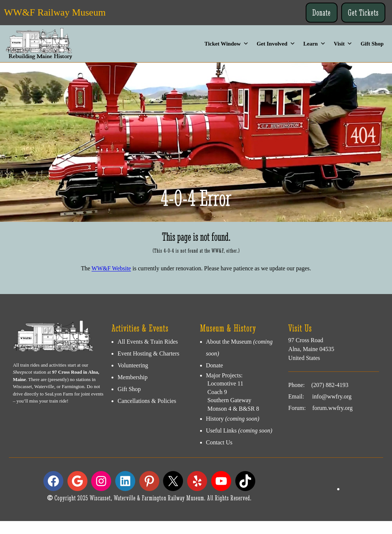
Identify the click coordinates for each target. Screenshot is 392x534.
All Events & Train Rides (148, 342)
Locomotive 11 (225, 383)
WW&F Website (111, 268)
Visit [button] (343, 44)
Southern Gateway (229, 400)
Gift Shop (372, 44)
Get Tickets (363, 13)
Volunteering (133, 365)
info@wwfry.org (332, 396)
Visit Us (300, 328)
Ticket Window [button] (227, 44)
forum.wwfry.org (333, 408)
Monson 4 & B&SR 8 (233, 409)
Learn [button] (315, 44)
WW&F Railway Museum (55, 12)
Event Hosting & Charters (148, 353)
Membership (132, 377)
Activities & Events (140, 328)
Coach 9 (217, 392)
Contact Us (219, 442)
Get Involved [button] (276, 44)
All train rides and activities (40, 365)
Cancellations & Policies (147, 401)
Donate (322, 13)
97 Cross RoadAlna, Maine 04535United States (311, 349)
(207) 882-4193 (330, 385)
